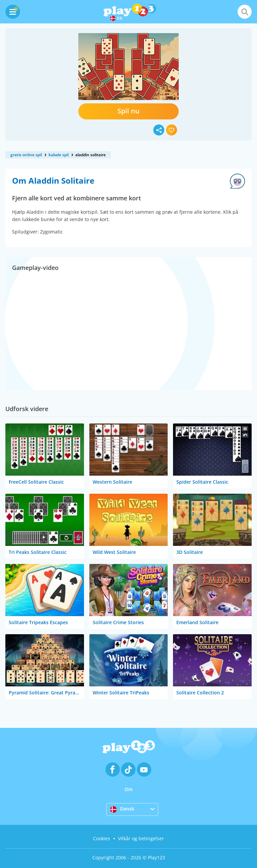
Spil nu (128, 111)
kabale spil (59, 155)
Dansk (122, 809)
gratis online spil (26, 155)
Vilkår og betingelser (141, 838)
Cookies (102, 838)
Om (128, 789)
